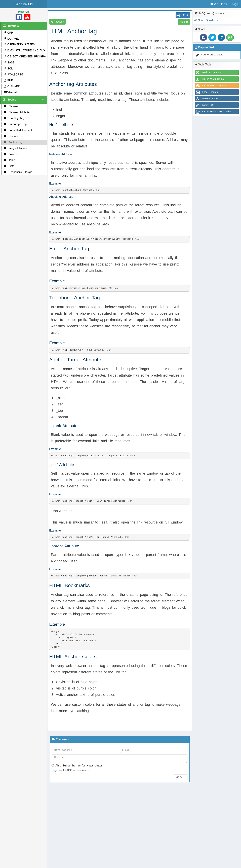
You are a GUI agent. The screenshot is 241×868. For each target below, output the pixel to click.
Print (182, 15)
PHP (8, 80)
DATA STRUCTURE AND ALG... (25, 51)
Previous (57, 22)
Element (11, 106)
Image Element (16, 148)
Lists (9, 166)
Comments (13, 136)
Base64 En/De (206, 99)
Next (184, 22)
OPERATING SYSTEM (20, 45)
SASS (9, 63)
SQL (8, 69)
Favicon (11, 154)
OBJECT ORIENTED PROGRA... (25, 57)
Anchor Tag (13, 142)
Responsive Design (18, 172)
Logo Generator (207, 92)
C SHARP (12, 86)
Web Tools (219, 4)
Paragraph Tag (15, 124)
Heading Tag (14, 118)
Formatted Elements (19, 130)
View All (11, 92)
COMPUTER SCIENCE (209, 55)
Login (55, 770)
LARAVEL (12, 39)
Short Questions (208, 20)
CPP (8, 33)
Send (181, 777)
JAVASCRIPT (14, 75)
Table (9, 160)
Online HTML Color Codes (213, 112)
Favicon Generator (209, 72)
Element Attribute (17, 112)
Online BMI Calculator (211, 85)
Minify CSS (205, 105)
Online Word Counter (210, 79)
